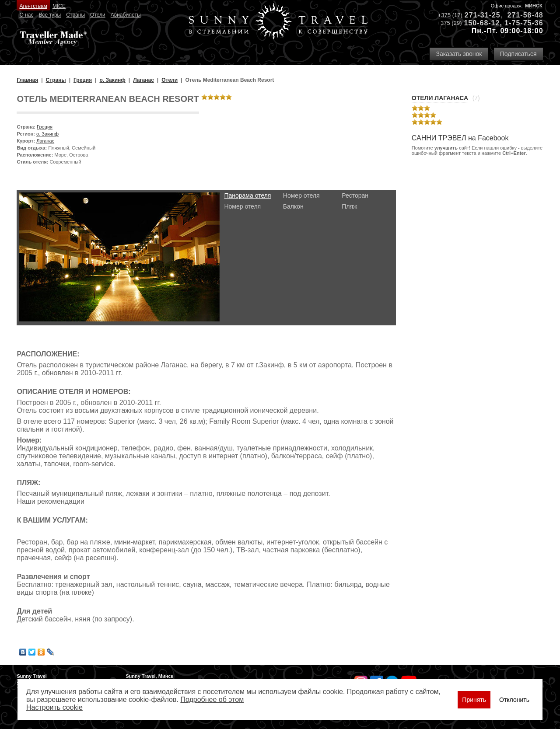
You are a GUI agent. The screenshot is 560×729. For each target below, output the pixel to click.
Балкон (293, 206)
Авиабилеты (126, 15)
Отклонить (514, 700)
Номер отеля (242, 206)
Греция (45, 127)
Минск (534, 6)
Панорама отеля (247, 195)
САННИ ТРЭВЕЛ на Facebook (460, 138)
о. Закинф (47, 134)
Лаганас (45, 141)
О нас (26, 15)
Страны (75, 15)
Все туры (50, 15)
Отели (98, 15)
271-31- (478, 15)
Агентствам (33, 6)
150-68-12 (482, 23)
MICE (59, 6)
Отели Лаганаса (440, 98)
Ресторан (355, 195)
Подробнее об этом (212, 699)
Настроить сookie (54, 707)
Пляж (349, 206)
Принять (474, 700)
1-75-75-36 (524, 23)
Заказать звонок (459, 54)
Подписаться (518, 54)
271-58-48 (525, 15)
